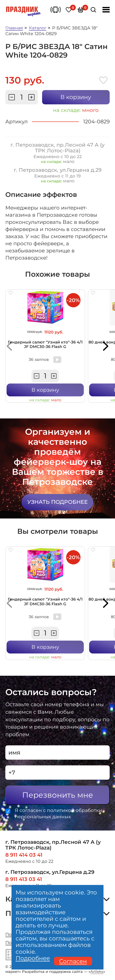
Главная (14, 28)
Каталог (38, 28)
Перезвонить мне (58, 795)
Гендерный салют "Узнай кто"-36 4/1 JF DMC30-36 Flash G (45, 344)
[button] (9, 346)
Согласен (73, 961)
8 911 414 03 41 (24, 855)
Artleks (97, 972)
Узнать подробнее (57, 502)
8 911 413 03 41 (24, 879)
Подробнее (33, 958)
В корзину (76, 97)
